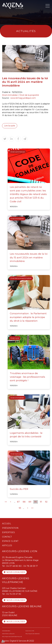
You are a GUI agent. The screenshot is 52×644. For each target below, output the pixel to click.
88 (24, 502)
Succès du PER (19, 489)
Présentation (10, 528)
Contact (7, 537)
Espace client (10, 541)
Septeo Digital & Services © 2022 (18, 641)
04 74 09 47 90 (14, 594)
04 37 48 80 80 (14, 566)
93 (20, 508)
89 (30, 502)
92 (46, 502)
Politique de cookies (33, 634)
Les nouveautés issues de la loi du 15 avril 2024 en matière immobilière (28, 258)
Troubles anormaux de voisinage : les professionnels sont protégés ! (28, 377)
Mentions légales (8, 634)
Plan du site (30, 631)
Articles (7, 546)
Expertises (8, 533)
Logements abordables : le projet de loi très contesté (26, 435)
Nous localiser (16, 572)
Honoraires (6, 631)
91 (41, 502)
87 (18, 502)
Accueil (7, 524)
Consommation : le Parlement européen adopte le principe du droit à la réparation (28, 317)
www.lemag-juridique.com (23, 98)
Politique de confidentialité (12, 637)
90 (36, 502)
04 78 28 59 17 (31, 566)
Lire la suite (10, 126)
